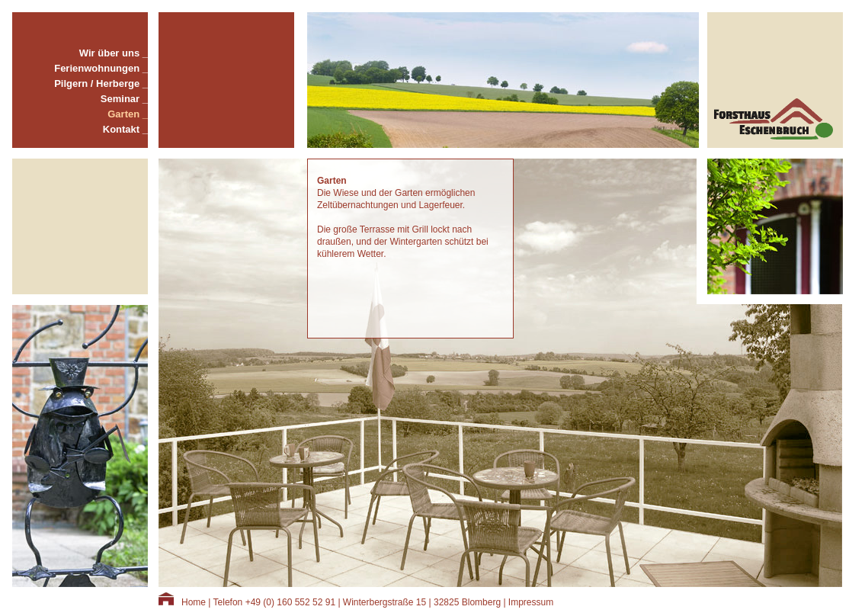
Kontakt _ (125, 129)
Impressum (531, 602)
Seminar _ (124, 99)
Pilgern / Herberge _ (101, 83)
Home (194, 602)
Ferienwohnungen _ (101, 68)
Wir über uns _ (114, 53)
